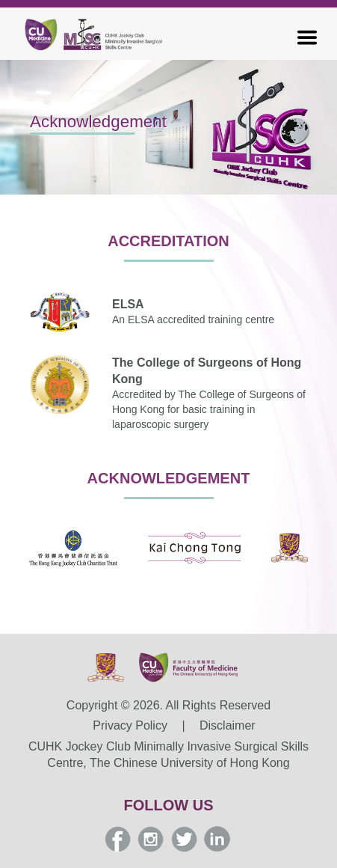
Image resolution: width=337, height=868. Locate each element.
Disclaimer (228, 725)
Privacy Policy (130, 725)
